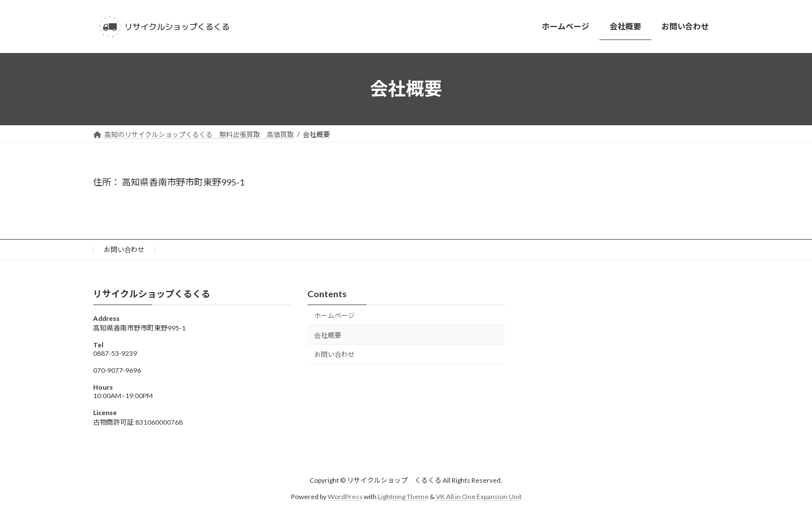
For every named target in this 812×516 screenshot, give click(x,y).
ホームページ (334, 316)
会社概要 (328, 335)
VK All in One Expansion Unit (479, 497)
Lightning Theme (403, 497)
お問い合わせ (124, 250)
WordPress (345, 497)
